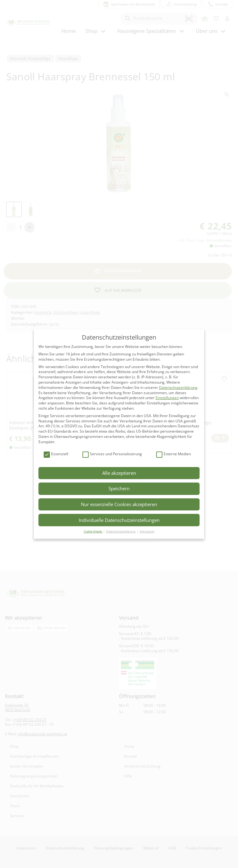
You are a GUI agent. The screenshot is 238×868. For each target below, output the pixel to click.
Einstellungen (167, 398)
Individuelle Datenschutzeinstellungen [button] (119, 520)
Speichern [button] (119, 488)
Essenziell (56, 454)
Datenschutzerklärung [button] (121, 531)
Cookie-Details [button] (93, 531)
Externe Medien (174, 454)
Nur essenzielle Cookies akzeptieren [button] (119, 504)
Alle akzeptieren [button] (119, 473)
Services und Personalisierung (112, 454)
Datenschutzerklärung (178, 387)
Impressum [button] (147, 531)
